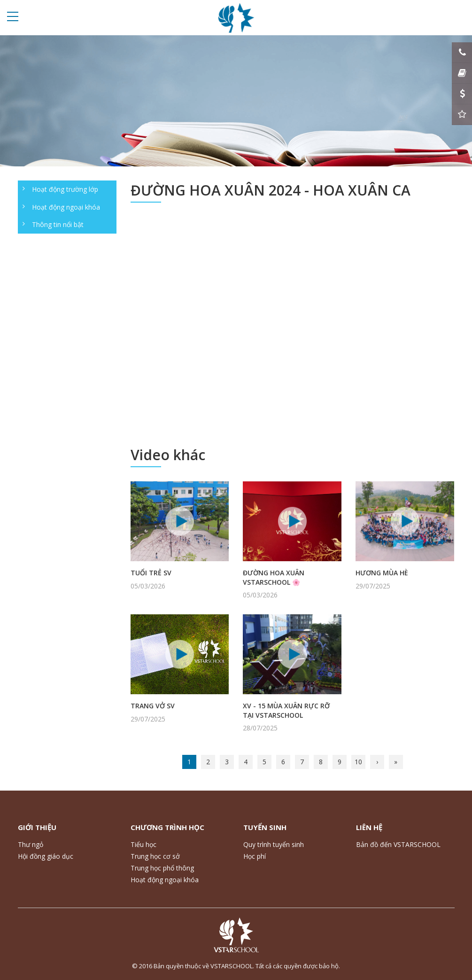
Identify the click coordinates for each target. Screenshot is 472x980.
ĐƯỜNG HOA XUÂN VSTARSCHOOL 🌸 (274, 577)
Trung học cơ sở (155, 856)
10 (358, 762)
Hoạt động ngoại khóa (66, 207)
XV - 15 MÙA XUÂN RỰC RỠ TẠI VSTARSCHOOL (286, 710)
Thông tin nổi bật (58, 224)
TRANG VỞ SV (153, 706)
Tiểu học (143, 844)
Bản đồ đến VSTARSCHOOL (398, 844)
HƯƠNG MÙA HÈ (382, 573)
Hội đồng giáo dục (46, 856)
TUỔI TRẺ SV (151, 573)
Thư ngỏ (31, 844)
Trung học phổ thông (162, 868)
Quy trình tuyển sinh (274, 844)
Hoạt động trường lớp (65, 189)
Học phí (255, 856)
